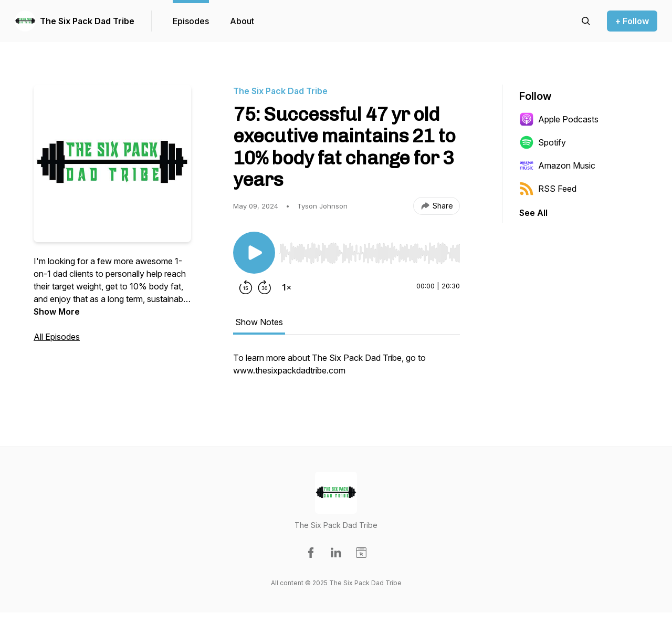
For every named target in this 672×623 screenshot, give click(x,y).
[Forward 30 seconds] (265, 287)
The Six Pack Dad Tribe (87, 21)
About (242, 21)
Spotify (543, 142)
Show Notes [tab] (259, 322)
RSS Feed (548, 189)
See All (533, 213)
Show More (57, 311)
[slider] (370, 253)
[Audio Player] (370, 250)
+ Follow (632, 21)
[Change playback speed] (287, 287)
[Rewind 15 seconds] (246, 287)
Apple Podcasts (559, 119)
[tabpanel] (346, 369)
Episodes (191, 21)
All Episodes (57, 337)
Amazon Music (557, 165)
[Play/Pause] (254, 253)
